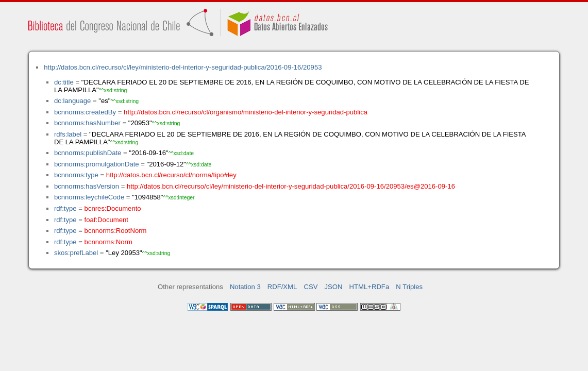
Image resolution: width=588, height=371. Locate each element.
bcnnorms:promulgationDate (97, 164)
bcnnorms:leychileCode (89, 197)
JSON (334, 287)
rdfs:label (68, 134)
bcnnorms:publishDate (88, 153)
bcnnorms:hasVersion (87, 186)
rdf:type (65, 208)
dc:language (72, 101)
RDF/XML (282, 287)
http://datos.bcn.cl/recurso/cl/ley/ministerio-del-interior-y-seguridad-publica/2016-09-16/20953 (183, 67)
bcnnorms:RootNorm (116, 231)
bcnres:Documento (113, 208)
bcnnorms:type (76, 175)
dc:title (64, 82)
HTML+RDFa (369, 287)
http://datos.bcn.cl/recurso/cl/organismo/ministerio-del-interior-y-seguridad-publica (246, 112)
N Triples (409, 287)
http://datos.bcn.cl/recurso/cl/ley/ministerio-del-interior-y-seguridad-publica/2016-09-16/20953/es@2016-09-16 (291, 186)
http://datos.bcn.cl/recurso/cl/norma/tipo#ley (171, 175)
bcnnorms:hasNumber (87, 123)
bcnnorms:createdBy (85, 112)
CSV (310, 287)
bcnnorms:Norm (108, 242)
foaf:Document (106, 220)
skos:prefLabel (76, 253)
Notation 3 (245, 287)
